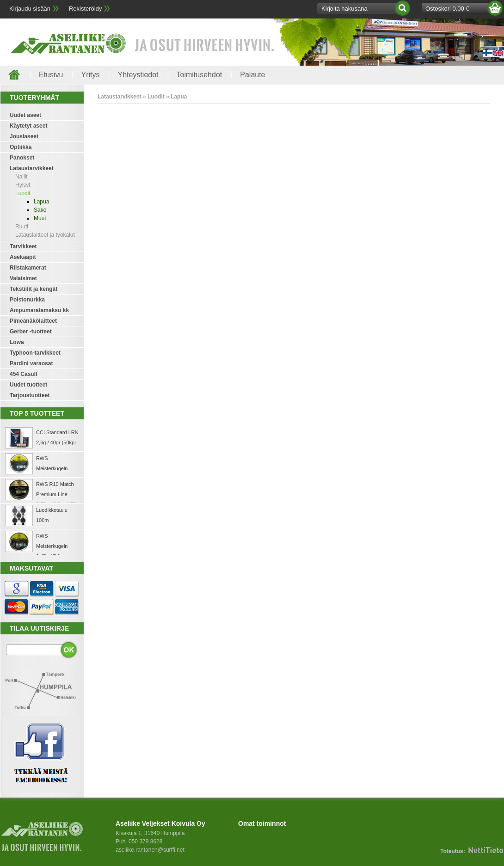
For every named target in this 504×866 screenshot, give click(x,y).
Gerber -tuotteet (31, 332)
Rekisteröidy (86, 9)
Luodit (23, 193)
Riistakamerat (28, 268)
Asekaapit (23, 257)
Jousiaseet (24, 136)
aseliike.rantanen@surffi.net (150, 850)
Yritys (90, 75)
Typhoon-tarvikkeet (35, 353)
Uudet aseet (25, 115)
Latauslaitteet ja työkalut (45, 235)
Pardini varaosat (31, 363)
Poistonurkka (27, 300)
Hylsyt (23, 185)
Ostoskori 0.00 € (447, 9)
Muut (40, 218)
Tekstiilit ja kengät (34, 289)
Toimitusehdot (200, 75)
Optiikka (21, 147)
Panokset (22, 158)
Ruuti (22, 227)
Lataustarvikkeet (32, 168)
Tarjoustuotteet (30, 395)
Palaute (252, 75)
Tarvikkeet (23, 246)
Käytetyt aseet (28, 126)
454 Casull (23, 374)
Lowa (17, 342)
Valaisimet (23, 278)
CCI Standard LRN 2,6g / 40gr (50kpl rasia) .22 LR (57, 442)
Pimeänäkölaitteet (33, 321)
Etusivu (51, 75)
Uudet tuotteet (28, 385)
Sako (40, 210)
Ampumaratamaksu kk (39, 310)
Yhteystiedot (138, 75)
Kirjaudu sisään (30, 9)
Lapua (41, 202)
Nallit (22, 177)
